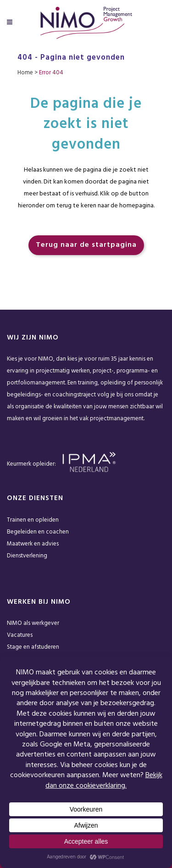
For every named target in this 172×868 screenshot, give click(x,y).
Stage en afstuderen (33, 647)
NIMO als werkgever (33, 623)
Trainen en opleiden (33, 520)
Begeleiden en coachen (38, 532)
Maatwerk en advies (33, 544)
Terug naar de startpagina (86, 245)
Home (25, 73)
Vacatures (20, 635)
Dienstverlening (27, 556)
